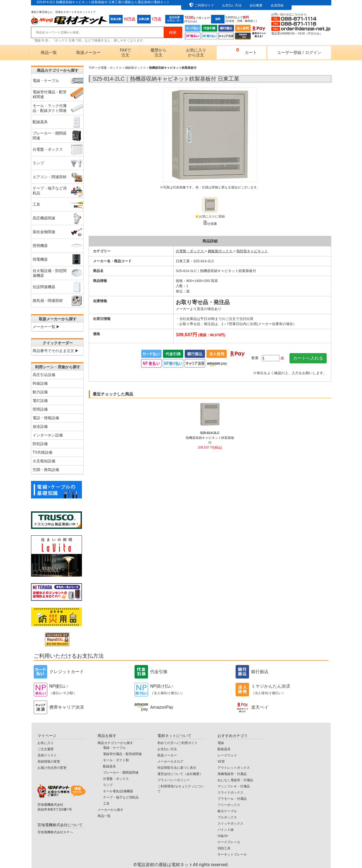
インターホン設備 (48, 435)
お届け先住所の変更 (52, 768)
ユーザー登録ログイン (299, 53)
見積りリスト (47, 755)
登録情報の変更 (49, 762)
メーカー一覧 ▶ (46, 327)
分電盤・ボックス (110, 68)
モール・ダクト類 (116, 760)
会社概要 (256, 5)
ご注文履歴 (46, 749)
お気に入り (46, 743)
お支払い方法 (232, 5)
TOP (92, 68)
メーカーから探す (111, 810)
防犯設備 (40, 444)
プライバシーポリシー (174, 780)
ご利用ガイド (204, 5)
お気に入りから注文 (196, 53)
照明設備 (40, 409)
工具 (106, 804)
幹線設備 (40, 383)
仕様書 (212, 224)
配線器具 (109, 766)
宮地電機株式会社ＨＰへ (55, 832)
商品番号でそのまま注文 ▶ (56, 351)
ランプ (108, 785)
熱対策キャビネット (252, 251)
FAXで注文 (125, 53)
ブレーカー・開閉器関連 (121, 773)
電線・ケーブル (114, 748)
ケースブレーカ (229, 842)
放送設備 (40, 426)
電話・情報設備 (46, 418)
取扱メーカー (88, 53)
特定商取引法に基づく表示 (177, 768)
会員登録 (277, 5)
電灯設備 (40, 401)
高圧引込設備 (44, 375)
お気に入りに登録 (212, 216)
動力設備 (40, 392)
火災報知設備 (44, 461)
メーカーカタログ (170, 762)
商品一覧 (49, 53)
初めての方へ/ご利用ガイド (177, 743)
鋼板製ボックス (135, 68)
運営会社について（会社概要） (180, 774)
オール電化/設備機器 (118, 791)
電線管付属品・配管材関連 (122, 754)
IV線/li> (223, 836)
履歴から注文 (158, 53)
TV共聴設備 (42, 452)
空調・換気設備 (46, 470)
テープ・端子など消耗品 (121, 797)
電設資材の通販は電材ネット (183, 865)
